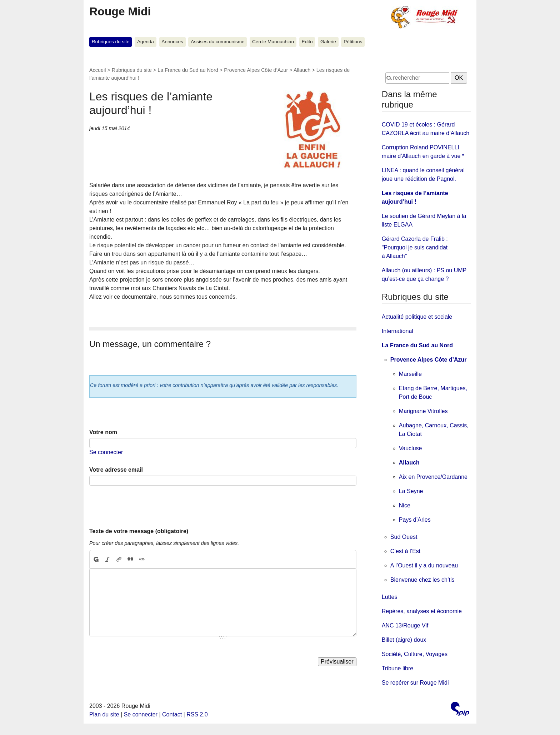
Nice (405, 505)
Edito (307, 42)
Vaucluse (411, 448)
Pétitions (353, 42)
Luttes (390, 597)
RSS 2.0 (197, 714)
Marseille (410, 374)
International (397, 331)
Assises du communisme (217, 42)
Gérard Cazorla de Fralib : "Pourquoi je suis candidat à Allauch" (415, 247)
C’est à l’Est (405, 551)
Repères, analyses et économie (422, 611)
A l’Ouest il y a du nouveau (424, 565)
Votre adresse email (116, 470)
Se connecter (106, 452)
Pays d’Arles (415, 520)
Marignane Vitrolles (423, 411)
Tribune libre (397, 668)
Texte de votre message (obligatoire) (139, 531)
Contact (172, 714)
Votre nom (103, 432)
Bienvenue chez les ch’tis (422, 580)
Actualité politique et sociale (417, 317)
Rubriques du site (111, 42)
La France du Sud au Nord (188, 70)
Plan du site (104, 714)
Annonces (172, 42)
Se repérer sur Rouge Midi (415, 683)
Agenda (146, 42)
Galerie (328, 42)
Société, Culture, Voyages (415, 654)
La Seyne (411, 491)
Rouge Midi (120, 11)
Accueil (97, 70)
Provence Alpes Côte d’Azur (256, 70)
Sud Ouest (404, 537)
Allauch (302, 70)
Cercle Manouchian (273, 42)
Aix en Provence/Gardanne (433, 477)
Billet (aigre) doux (404, 640)
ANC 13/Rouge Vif (405, 625)
